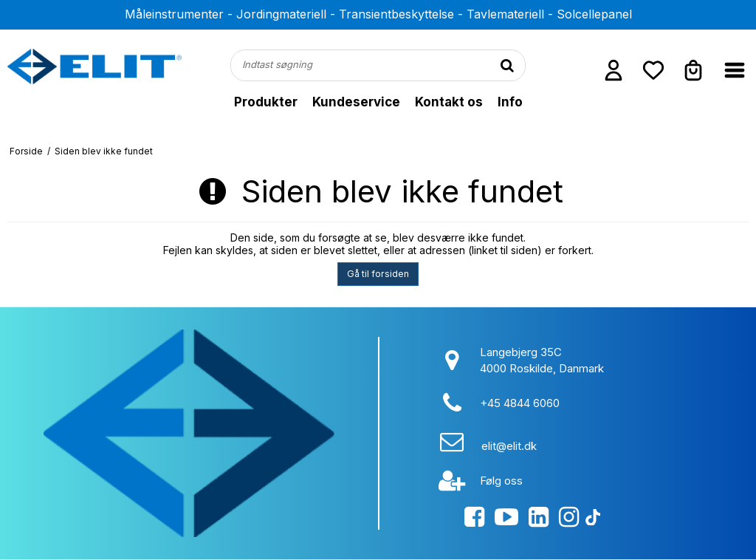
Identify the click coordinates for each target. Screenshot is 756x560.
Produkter (266, 102)
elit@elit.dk (509, 446)
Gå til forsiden (378, 274)
